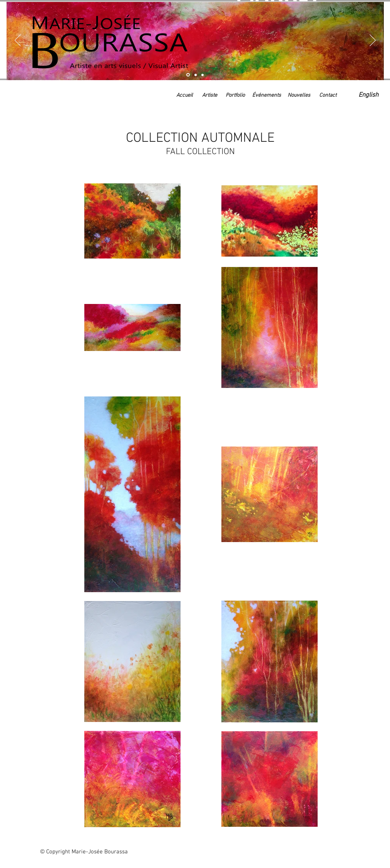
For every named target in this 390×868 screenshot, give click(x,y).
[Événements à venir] (203, 75)
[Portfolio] (235, 96)
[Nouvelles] (299, 96)
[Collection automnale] (188, 75)
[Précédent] (18, 41)
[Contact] (328, 96)
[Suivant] (373, 41)
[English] (369, 96)
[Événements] (267, 96)
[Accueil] (185, 96)
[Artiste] (196, 75)
